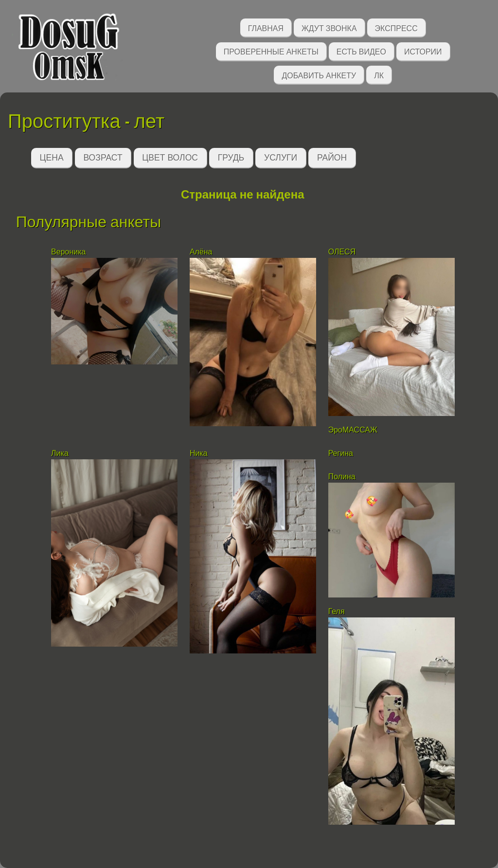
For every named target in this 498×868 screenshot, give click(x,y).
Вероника (68, 252)
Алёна (201, 252)
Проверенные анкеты (271, 51)
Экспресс (396, 27)
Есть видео (361, 51)
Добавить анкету (319, 75)
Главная (266, 27)
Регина (341, 453)
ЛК (379, 75)
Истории (423, 51)
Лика (60, 453)
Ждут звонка (329, 27)
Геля (338, 611)
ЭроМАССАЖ (353, 430)
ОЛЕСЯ (343, 252)
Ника (199, 453)
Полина (342, 477)
